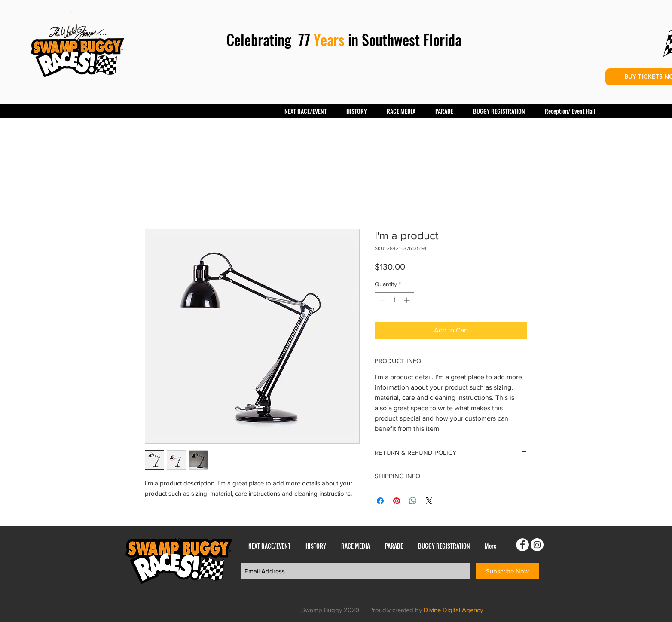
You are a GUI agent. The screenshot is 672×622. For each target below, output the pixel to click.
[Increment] (408, 300)
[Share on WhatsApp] (413, 501)
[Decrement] (381, 300)
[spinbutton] (394, 300)
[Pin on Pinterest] (397, 501)
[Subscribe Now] (507, 571)
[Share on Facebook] (380, 501)
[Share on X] (429, 501)
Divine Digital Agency (453, 610)
